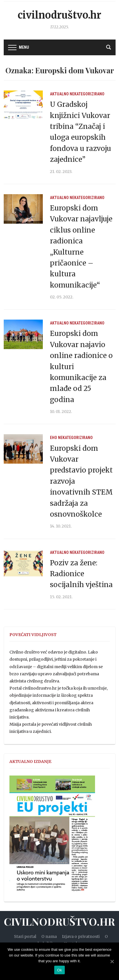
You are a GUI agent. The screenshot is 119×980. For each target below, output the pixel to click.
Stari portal (25, 936)
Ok (59, 970)
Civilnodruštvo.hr (59, 15)
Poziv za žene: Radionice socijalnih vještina (81, 574)
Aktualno (59, 94)
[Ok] (112, 961)
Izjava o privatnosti (81, 936)
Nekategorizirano (87, 94)
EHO (54, 438)
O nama (49, 936)
